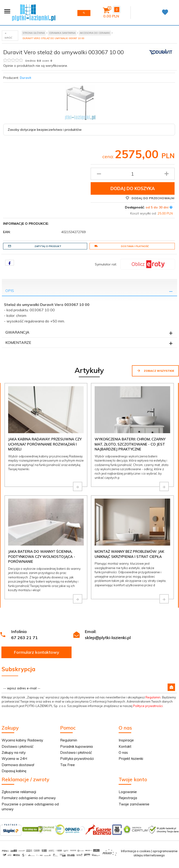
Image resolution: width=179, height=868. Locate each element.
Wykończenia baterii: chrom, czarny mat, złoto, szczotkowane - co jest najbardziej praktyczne (130, 444)
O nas (123, 752)
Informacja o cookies (136, 851)
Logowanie (128, 792)
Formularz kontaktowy (37, 652)
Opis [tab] (10, 291)
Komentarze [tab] (18, 342)
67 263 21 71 (24, 638)
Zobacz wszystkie (155, 371)
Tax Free (67, 765)
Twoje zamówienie (134, 804)
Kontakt (125, 746)
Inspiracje (126, 740)
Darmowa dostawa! (18, 765)
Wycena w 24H (14, 759)
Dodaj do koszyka (133, 188)
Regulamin (153, 697)
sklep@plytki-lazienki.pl (108, 638)
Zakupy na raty (14, 752)
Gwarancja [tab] (17, 332)
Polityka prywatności (77, 759)
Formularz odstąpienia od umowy (29, 798)
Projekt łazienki (131, 759)
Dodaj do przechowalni (150, 198)
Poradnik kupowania (76, 746)
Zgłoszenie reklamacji (19, 792)
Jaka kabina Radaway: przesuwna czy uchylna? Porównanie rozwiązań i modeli (45, 444)
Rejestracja (128, 798)
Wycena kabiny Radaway (22, 740)
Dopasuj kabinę (14, 771)
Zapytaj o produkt (35, 246)
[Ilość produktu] (133, 174)
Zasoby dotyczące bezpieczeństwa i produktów (45, 130)
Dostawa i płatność (122, 246)
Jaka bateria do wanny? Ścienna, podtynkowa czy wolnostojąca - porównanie (42, 556)
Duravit (26, 78)
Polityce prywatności (148, 706)
